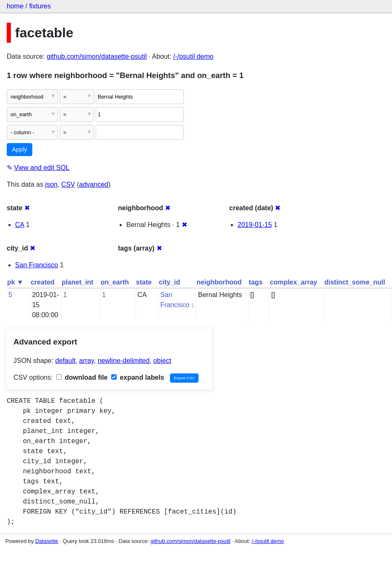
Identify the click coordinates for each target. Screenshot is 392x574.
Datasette (47, 541)
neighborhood (219, 282)
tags (256, 282)
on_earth (115, 282)
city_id (169, 282)
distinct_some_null (355, 282)
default (65, 361)
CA (20, 225)
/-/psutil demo (193, 56)
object (162, 361)
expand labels (138, 377)
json (51, 184)
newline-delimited (124, 361)
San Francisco (37, 265)
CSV (68, 184)
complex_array (294, 282)
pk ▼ (15, 282)
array (87, 361)
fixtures (40, 6)
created (43, 282)
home (15, 6)
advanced (94, 184)
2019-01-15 (255, 225)
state (144, 282)
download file (82, 377)
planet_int (78, 282)
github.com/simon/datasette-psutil (97, 56)
